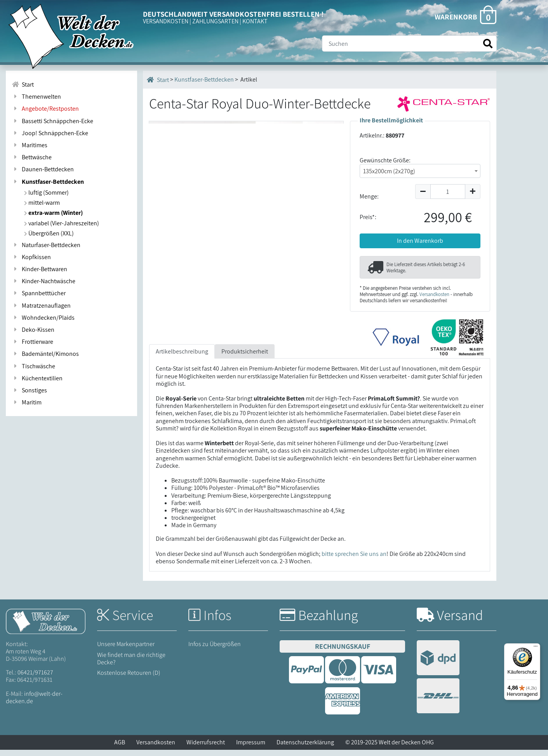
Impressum (251, 748)
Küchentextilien (37, 378)
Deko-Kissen (33, 330)
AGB (120, 748)
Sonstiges (29, 390)
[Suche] (409, 44)
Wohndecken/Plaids (43, 318)
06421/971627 (35, 678)
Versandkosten (434, 294)
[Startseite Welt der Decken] (46, 627)
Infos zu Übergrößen (215, 650)
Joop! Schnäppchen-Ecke (50, 133)
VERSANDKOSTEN (166, 21)
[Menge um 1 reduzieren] (423, 192)
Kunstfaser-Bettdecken (48, 182)
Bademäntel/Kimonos (45, 354)
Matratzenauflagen (41, 306)
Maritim (27, 402)
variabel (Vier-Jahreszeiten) (62, 223)
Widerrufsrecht (206, 748)
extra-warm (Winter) (53, 213)
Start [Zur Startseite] (23, 84)
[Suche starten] (488, 44)
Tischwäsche (33, 366)
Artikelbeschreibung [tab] (182, 358)
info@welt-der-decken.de (34, 703)
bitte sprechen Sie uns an (354, 560)
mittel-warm (42, 203)
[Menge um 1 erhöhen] (473, 192)
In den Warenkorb (420, 241)
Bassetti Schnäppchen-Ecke (52, 121)
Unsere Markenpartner (126, 650)
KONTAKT (255, 21)
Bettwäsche (32, 157)
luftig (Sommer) (46, 192)
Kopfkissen (31, 257)
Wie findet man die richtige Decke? (131, 664)
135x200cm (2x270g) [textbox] (389, 171)
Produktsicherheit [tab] (245, 358)
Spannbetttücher (39, 293)
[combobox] (420, 171)
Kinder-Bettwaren (39, 269)
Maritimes (30, 145)
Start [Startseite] (158, 80)
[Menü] (536, 648)
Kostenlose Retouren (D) (129, 679)
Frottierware (32, 342)
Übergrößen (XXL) (49, 233)
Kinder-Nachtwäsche (43, 281)
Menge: (369, 196)
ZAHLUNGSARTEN (215, 21)
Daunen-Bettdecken (43, 169)
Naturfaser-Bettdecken (46, 245)
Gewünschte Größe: (385, 160)
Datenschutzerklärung (305, 748)
